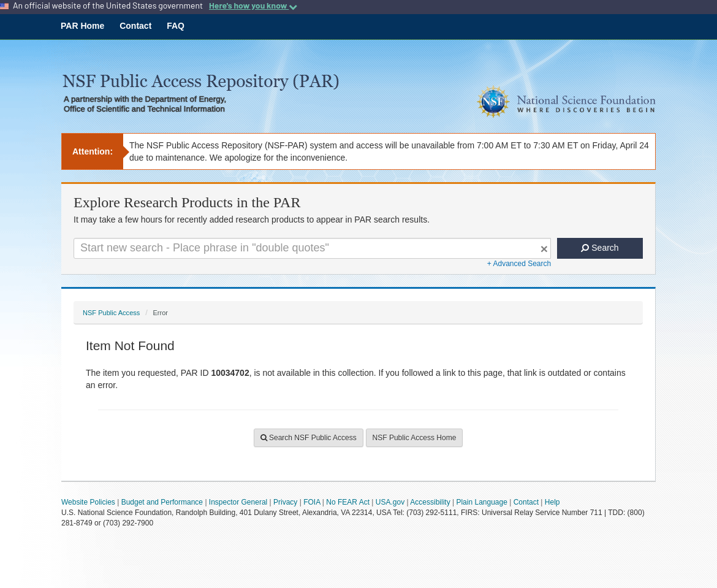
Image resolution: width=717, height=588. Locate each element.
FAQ (176, 26)
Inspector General (238, 502)
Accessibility (430, 502)
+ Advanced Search (519, 264)
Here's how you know (253, 6)
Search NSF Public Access (309, 438)
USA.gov (390, 502)
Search (600, 248)
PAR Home (82, 26)
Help (552, 502)
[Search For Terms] (312, 248)
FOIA (312, 502)
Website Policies (88, 502)
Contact (135, 26)
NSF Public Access (111, 313)
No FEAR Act (348, 502)
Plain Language (481, 502)
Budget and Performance (162, 502)
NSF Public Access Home (415, 438)
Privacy (285, 502)
